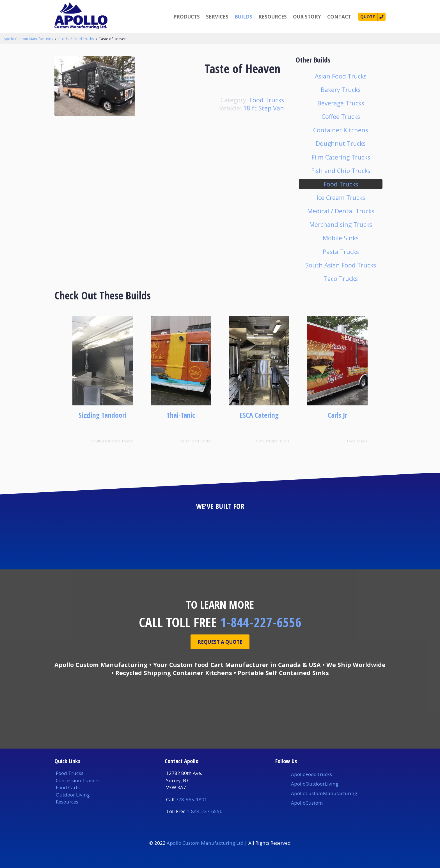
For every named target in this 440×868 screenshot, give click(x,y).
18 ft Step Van (264, 108)
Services (213, 17)
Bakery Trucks (341, 90)
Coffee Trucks (341, 116)
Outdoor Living (73, 795)
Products (182, 17)
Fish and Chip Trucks (341, 171)
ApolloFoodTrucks (311, 774)
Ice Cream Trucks (341, 198)
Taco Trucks (341, 279)
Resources (268, 17)
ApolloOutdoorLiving (315, 784)
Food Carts (68, 787)
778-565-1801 (191, 799)
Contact (335, 17)
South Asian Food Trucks (341, 265)
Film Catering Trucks (341, 157)
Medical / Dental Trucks (341, 211)
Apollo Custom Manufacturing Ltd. (206, 843)
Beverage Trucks (341, 103)
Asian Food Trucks (341, 76)
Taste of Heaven (113, 39)
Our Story (302, 17)
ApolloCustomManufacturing (324, 793)
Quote (365, 17)
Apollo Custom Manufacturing (28, 39)
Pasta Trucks (341, 252)
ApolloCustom (307, 803)
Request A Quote (220, 643)
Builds (239, 17)
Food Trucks (84, 39)
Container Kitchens (341, 130)
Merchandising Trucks (341, 224)
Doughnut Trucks (341, 143)
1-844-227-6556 (261, 622)
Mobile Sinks (341, 238)
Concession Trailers (78, 780)
